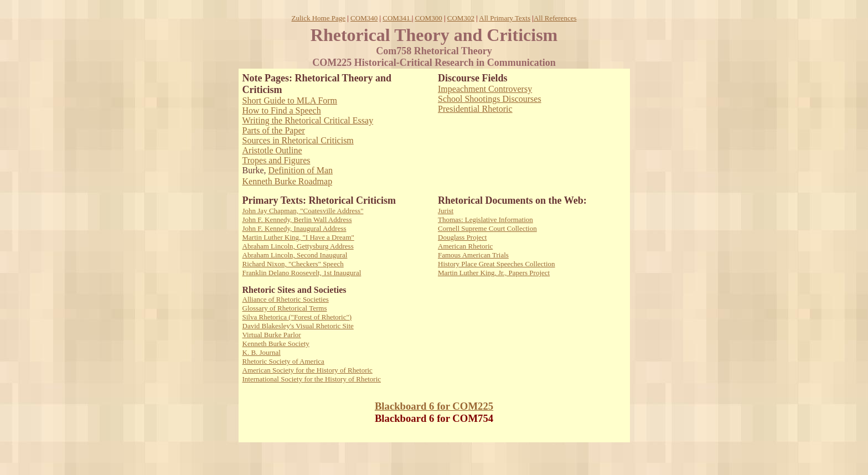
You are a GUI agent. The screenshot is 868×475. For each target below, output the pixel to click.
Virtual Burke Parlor (272, 335)
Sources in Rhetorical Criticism (298, 140)
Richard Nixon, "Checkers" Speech (293, 264)
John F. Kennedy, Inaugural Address (294, 228)
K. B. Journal (262, 352)
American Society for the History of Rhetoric (308, 370)
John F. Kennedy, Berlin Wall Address (297, 220)
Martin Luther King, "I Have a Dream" (298, 237)
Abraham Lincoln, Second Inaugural (295, 255)
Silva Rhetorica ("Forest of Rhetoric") (297, 317)
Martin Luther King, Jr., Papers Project (494, 273)
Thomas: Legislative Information (485, 220)
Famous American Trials (473, 255)
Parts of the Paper (274, 130)
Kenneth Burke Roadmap (288, 181)
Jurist (446, 211)
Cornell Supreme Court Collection (487, 228)
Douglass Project (462, 237)
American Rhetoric (465, 246)
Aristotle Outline (272, 150)
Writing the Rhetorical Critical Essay (308, 120)
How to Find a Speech (282, 110)
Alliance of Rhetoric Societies (286, 299)
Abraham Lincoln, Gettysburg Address (298, 246)
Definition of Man (301, 170)
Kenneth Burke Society (276, 344)
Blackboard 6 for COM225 (434, 406)
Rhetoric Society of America (283, 361)
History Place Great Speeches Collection (497, 264)
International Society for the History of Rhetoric (312, 379)
